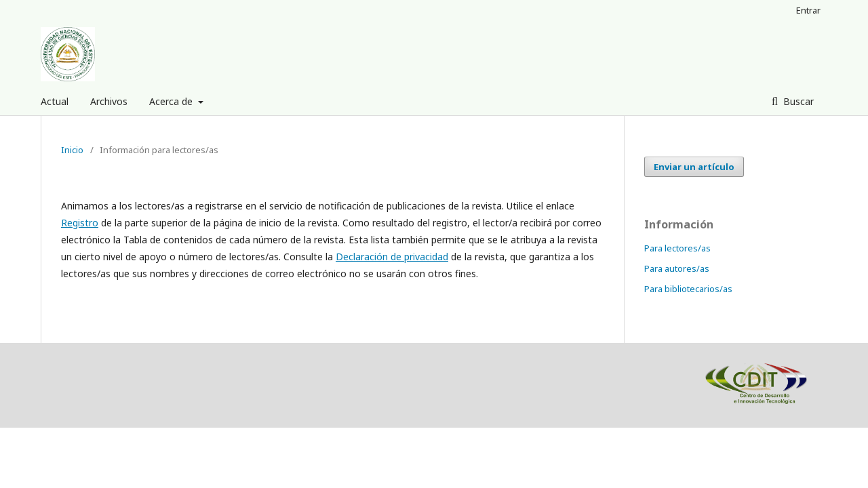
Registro (80, 223)
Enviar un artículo (694, 167)
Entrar (808, 10)
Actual (55, 101)
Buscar (797, 101)
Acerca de (172, 101)
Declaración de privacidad (392, 257)
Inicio (72, 150)
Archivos (109, 101)
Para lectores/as (677, 248)
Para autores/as (677, 268)
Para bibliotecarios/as (688, 289)
